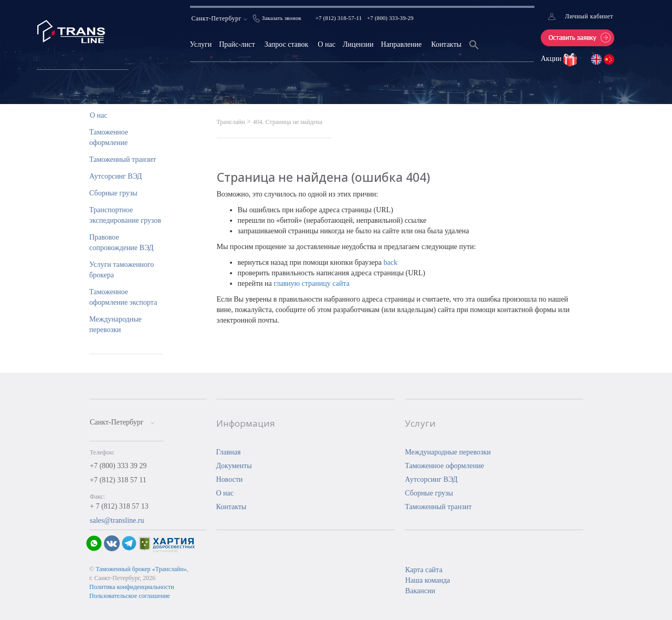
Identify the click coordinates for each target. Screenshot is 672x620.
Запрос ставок (287, 44)
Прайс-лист (237, 44)
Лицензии (358, 44)
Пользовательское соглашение (130, 596)
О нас (327, 44)
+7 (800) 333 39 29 (118, 466)
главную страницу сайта (312, 283)
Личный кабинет (589, 16)
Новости (230, 479)
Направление (402, 44)
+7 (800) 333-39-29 (390, 18)
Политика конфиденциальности (132, 587)
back (390, 262)
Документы (234, 466)
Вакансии (420, 591)
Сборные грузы (113, 193)
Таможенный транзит (123, 159)
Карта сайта (424, 570)
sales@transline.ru (117, 520)
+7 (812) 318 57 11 (118, 480)
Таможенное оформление (444, 466)
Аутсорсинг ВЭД (115, 176)
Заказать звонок (282, 18)
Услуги (201, 44)
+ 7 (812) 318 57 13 (119, 506)
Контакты (446, 44)
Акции (552, 59)
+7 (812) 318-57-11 (339, 18)
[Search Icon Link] (474, 51)
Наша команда (428, 580)
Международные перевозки (448, 452)
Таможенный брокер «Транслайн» (141, 569)
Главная (229, 452)
